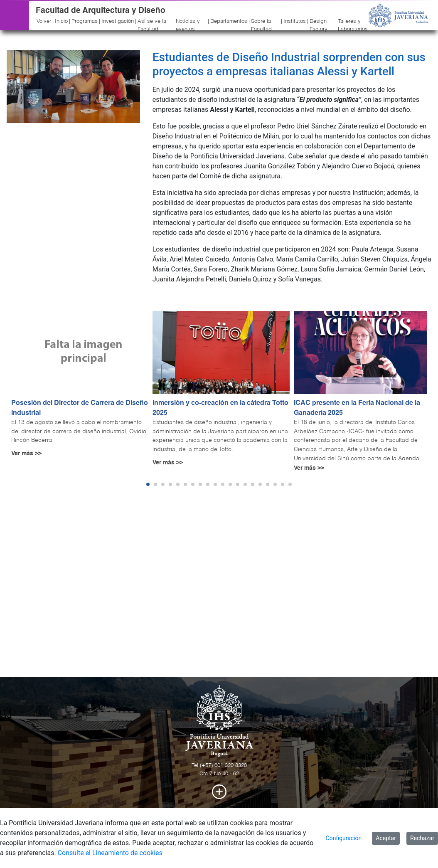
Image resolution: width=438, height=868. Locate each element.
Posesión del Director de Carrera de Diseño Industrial (80, 408)
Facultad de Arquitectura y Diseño (101, 11)
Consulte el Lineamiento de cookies (110, 853)
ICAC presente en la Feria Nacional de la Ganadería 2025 (357, 408)
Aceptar (386, 838)
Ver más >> (26, 454)
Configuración (344, 838)
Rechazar (422, 838)
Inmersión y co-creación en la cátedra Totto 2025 (220, 408)
